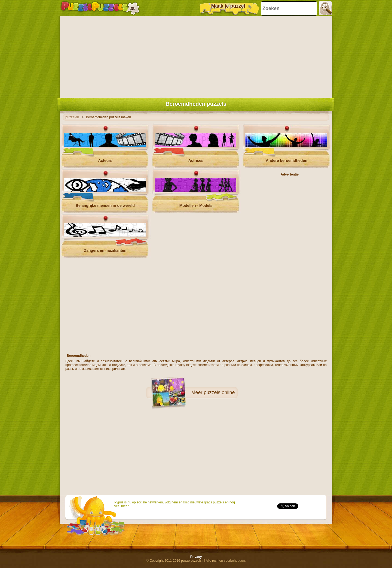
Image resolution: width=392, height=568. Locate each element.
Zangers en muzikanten (105, 250)
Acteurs (105, 161)
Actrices (196, 161)
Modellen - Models (196, 206)
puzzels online (219, 392)
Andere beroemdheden (286, 161)
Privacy (196, 557)
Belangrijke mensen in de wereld (105, 206)
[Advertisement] (196, 56)
